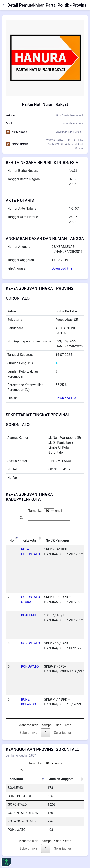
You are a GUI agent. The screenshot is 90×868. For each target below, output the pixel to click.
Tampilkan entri (45, 511)
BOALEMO (28, 615)
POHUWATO (30, 666)
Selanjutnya (62, 733)
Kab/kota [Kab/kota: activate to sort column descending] (16, 779)
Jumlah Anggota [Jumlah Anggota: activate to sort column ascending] (61, 779)
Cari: (45, 518)
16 (57, 363)
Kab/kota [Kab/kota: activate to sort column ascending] (29, 540)
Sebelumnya (28, 733)
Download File (62, 268)
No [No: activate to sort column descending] (11, 540)
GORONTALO (30, 643)
